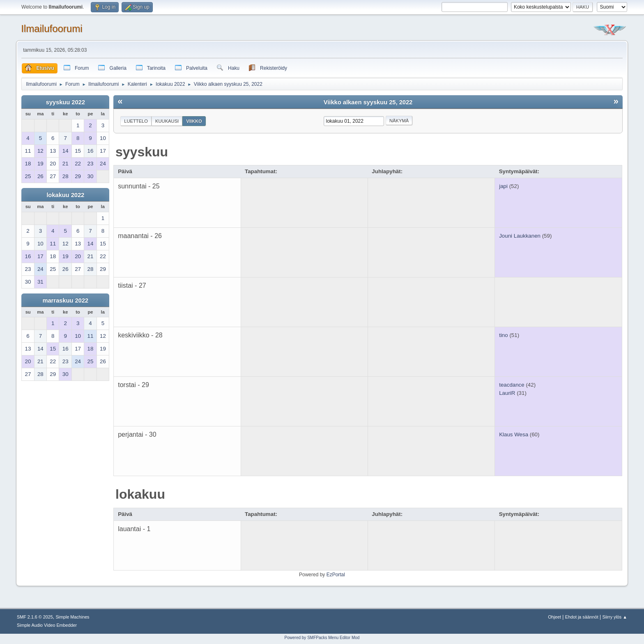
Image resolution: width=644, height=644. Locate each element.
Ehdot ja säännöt (582, 617)
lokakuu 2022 (65, 195)
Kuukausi (167, 121)
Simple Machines (72, 617)
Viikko (194, 121)
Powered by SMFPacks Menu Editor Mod (322, 638)
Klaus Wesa (514, 434)
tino (504, 335)
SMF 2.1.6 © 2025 (35, 617)
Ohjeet (554, 617)
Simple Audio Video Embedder (47, 625)
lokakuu (140, 494)
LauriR (507, 393)
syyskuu (142, 152)
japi (503, 186)
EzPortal (336, 575)
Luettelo (136, 121)
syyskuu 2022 (66, 102)
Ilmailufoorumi (52, 29)
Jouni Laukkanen (520, 236)
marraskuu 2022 (65, 300)
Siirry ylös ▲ (615, 617)
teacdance (512, 385)
